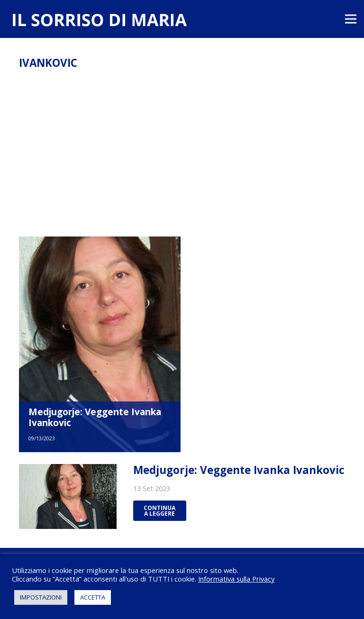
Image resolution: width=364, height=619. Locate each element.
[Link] (99, 21)
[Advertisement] (182, 165)
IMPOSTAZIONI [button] (41, 597)
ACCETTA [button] (93, 597)
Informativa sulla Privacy (236, 579)
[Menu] (351, 19)
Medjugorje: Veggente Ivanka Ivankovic (95, 417)
